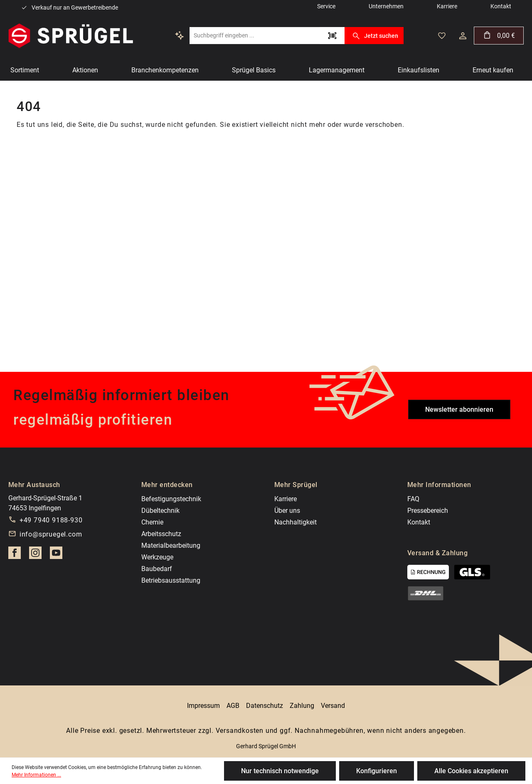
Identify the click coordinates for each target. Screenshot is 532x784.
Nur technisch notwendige (280, 771)
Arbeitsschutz (161, 534)
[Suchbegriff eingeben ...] (255, 36)
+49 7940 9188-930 (51, 520)
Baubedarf (157, 569)
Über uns (287, 511)
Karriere (286, 499)
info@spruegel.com (51, 534)
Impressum (203, 706)
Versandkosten (240, 731)
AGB (233, 706)
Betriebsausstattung (171, 580)
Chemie (152, 522)
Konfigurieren (377, 771)
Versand (333, 706)
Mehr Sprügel (296, 485)
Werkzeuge (157, 557)
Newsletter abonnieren (459, 409)
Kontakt (419, 522)
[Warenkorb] (499, 36)
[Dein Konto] (463, 36)
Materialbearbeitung (171, 545)
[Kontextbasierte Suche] (180, 35)
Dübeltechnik (160, 511)
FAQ (413, 499)
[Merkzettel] (442, 36)
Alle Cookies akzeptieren (471, 771)
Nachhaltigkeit (296, 522)
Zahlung (302, 706)
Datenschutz (265, 706)
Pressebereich (428, 511)
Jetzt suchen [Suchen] (374, 36)
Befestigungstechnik (171, 499)
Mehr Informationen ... (36, 775)
